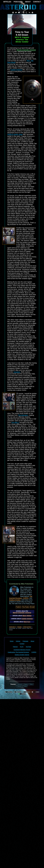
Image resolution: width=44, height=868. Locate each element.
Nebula (19, 686)
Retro (31, 684)
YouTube (25, 607)
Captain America (16, 70)
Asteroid (19, 684)
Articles (19, 627)
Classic (26, 684)
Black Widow (27, 616)
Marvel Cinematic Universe (26, 50)
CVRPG (26, 598)
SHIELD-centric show (15, 134)
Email (32, 607)
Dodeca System (15, 600)
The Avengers (23, 415)
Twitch (18, 607)
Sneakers (17, 372)
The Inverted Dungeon (21, 597)
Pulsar (25, 686)
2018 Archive (27, 627)
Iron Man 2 (15, 422)
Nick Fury (27, 622)
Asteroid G (12, 627)
